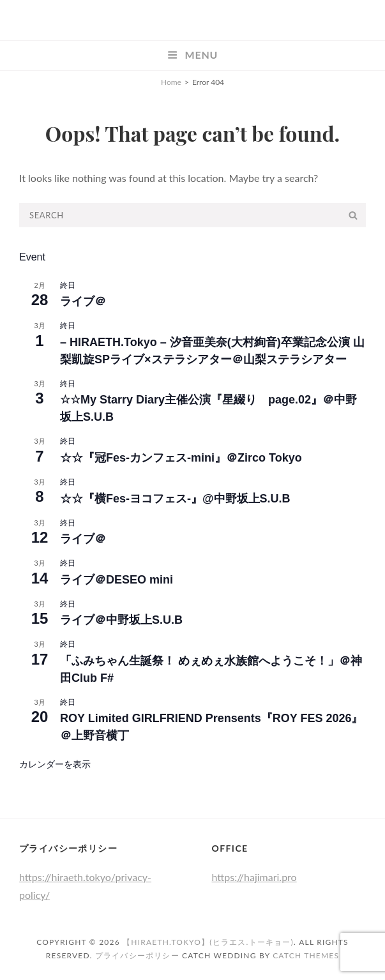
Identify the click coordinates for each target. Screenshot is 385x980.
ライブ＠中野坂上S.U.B (121, 620)
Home (171, 82)
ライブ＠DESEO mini (117, 580)
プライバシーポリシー (137, 955)
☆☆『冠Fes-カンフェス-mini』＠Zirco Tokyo (181, 458)
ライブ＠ (83, 301)
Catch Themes (306, 955)
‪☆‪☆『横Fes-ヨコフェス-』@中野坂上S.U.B (175, 499)
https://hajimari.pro (254, 877)
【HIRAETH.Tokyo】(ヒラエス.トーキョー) (208, 942)
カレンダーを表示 (55, 764)
